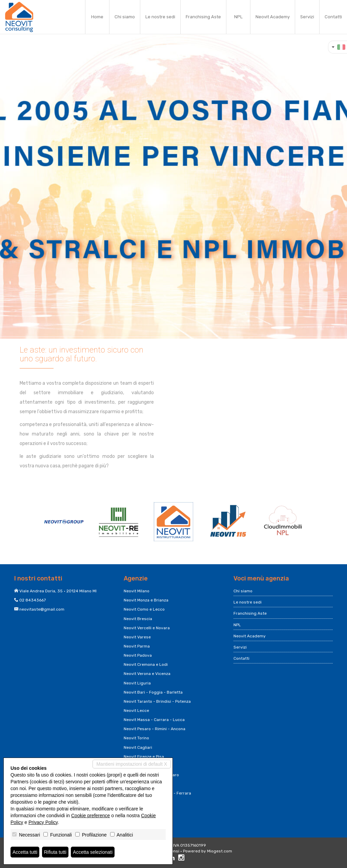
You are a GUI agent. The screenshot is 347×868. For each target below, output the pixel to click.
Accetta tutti (25, 852)
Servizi (307, 17)
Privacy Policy (43, 822)
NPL (238, 17)
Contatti (333, 17)
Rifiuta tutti (55, 852)
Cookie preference (90, 816)
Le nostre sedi (160, 17)
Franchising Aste (203, 17)
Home (97, 17)
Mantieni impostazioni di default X (132, 764)
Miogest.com (220, 851)
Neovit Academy (273, 17)
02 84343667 (33, 600)
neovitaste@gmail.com (42, 609)
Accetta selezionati (93, 852)
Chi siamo (125, 17)
